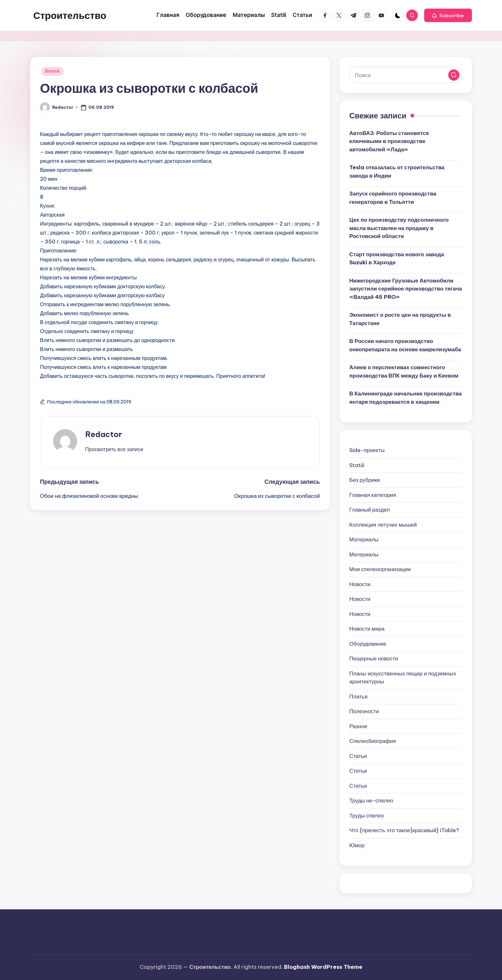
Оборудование (368, 644)
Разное (358, 726)
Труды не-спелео (371, 801)
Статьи (358, 756)
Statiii (53, 71)
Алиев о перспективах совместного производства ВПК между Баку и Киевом (404, 371)
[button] (448, 15)
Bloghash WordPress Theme (323, 967)
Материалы (364, 539)
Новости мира (367, 629)
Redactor (104, 434)
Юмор (357, 845)
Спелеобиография (373, 741)
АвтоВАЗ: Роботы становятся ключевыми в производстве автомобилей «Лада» (389, 141)
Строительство (70, 15)
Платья (358, 697)
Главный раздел (370, 510)
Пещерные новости (374, 658)
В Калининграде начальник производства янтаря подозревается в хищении (405, 398)
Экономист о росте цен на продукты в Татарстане (400, 319)
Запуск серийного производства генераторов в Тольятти (393, 198)
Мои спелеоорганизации (380, 569)
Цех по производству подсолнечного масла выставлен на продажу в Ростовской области (399, 228)
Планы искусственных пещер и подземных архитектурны (403, 678)
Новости (360, 584)
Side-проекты (367, 450)
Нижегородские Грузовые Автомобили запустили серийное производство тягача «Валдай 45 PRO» (406, 289)
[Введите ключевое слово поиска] (406, 75)
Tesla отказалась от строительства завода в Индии (397, 171)
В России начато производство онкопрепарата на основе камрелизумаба (405, 345)
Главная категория (373, 495)
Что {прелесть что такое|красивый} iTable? (404, 830)
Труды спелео (367, 816)
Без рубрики (365, 480)
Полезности (364, 711)
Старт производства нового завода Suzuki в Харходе (397, 259)
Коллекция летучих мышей (383, 525)
